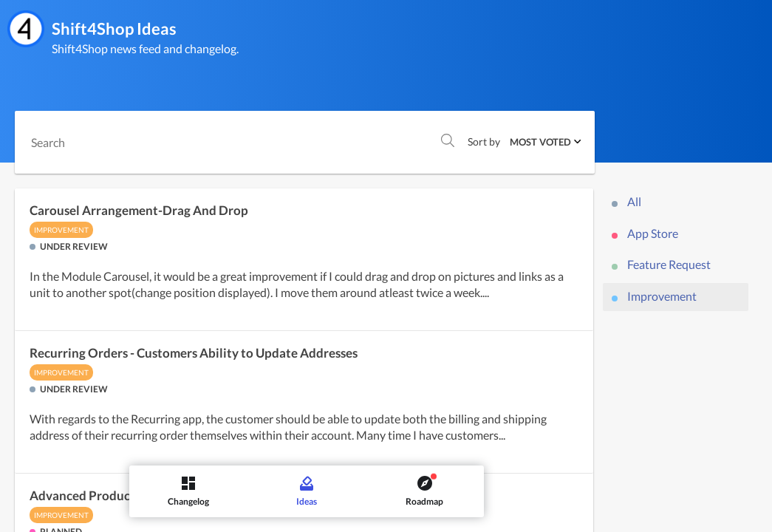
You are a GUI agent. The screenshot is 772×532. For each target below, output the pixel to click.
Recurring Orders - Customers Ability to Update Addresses (194, 353)
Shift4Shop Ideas (114, 28)
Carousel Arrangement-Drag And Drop (139, 211)
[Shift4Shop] (26, 29)
